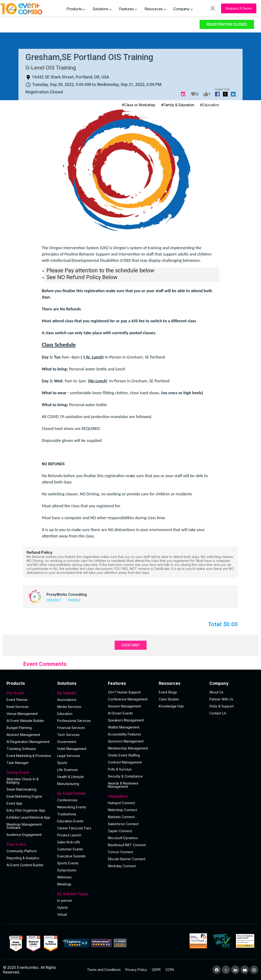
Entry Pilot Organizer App (26, 810)
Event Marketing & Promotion (29, 756)
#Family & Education (178, 105)
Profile (75, 600)
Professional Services (74, 721)
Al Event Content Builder (25, 865)
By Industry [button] (80, 693)
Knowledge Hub (171, 706)
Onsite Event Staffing (124, 755)
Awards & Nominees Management (123, 785)
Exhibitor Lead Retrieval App (28, 817)
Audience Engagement (24, 835)
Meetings (64, 884)
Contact (54, 600)
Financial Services (71, 728)
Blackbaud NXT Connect (127, 845)
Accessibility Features (124, 734)
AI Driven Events (120, 713)
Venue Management (22, 714)
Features (128, 9)
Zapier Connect (120, 831)
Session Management (124, 706)
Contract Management (125, 762)
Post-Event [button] (29, 844)
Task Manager (18, 763)
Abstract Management (23, 735)
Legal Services (69, 756)
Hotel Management (72, 749)
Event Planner (17, 700)
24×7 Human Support (124, 692)
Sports (62, 763)
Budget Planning (19, 728)
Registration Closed (227, 24)
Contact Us (218, 713)
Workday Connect (122, 866)
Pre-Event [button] (29, 693)
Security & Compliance (125, 776)
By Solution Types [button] (80, 894)
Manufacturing (68, 784)
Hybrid (62, 907)
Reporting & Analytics (23, 858)
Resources (155, 9)
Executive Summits (71, 856)
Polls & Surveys (120, 769)
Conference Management (128, 699)
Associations (67, 700)
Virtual (62, 914)
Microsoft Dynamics (123, 838)
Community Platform (22, 851)
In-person (65, 900)
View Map (131, 645)
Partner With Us (221, 699)
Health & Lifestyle (71, 777)
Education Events (70, 821)
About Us (216, 692)
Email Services (18, 707)
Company (183, 9)
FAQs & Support (222, 706)
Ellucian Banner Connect (127, 859)
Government (67, 742)
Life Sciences (68, 770)
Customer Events (70, 849)
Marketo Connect (121, 817)
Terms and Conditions (104, 970)
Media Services (69, 707)
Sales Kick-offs (69, 842)
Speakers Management (126, 720)
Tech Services (68, 735)
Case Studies (169, 699)
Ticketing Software (21, 749)
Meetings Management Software (24, 826)
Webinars (64, 877)
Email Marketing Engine (24, 796)
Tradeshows (67, 814)
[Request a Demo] (239, 8)
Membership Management (128, 748)
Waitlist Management (124, 727)
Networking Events (72, 807)
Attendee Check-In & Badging (23, 781)
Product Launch (69, 835)
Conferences (67, 800)
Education (65, 714)
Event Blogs (168, 692)
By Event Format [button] (80, 793)
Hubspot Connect (121, 803)
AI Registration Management (28, 742)
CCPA (170, 970)
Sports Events (68, 863)
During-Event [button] (29, 772)
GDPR (156, 970)
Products (76, 9)
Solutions (102, 9)
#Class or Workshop (138, 105)
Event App (14, 803)
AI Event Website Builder (25, 721)
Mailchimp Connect (122, 810)
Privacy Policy (136, 970)
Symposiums (67, 870)
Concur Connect (120, 852)
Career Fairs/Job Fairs (74, 828)
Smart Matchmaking (21, 789)
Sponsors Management (126, 741)
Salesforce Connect (123, 824)
